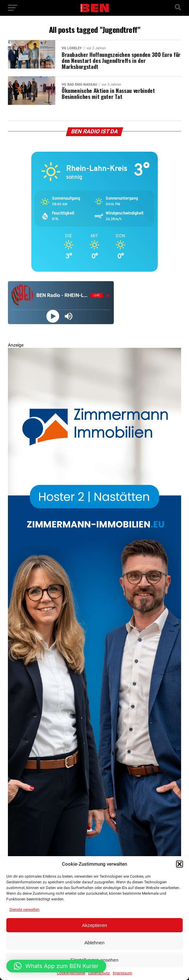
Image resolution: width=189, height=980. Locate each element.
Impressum (122, 973)
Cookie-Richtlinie (71, 973)
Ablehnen (94, 943)
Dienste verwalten (24, 910)
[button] (180, 864)
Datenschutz (99, 973)
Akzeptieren (94, 925)
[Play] (53, 316)
